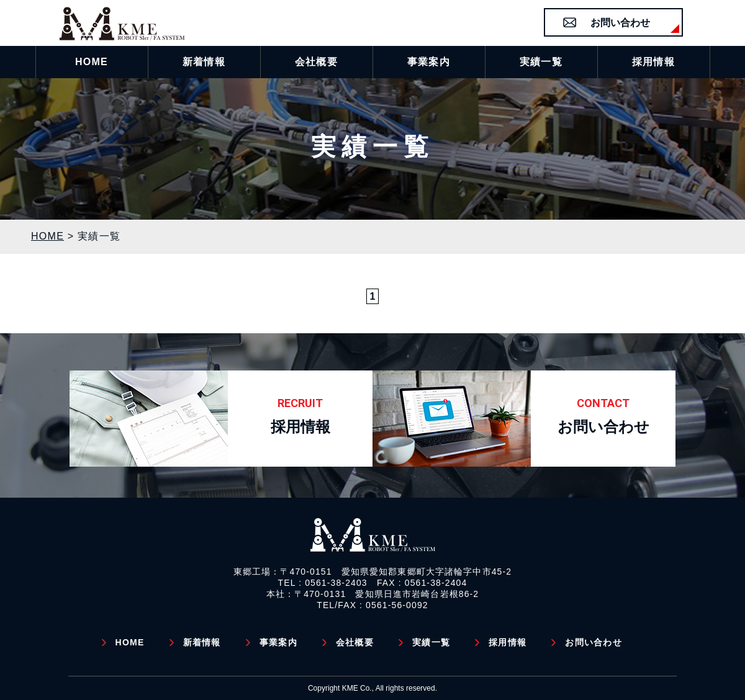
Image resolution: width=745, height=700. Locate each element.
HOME (130, 642)
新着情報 (202, 642)
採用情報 (508, 642)
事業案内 (278, 642)
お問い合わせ (620, 23)
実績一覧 (431, 642)
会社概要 (355, 642)
